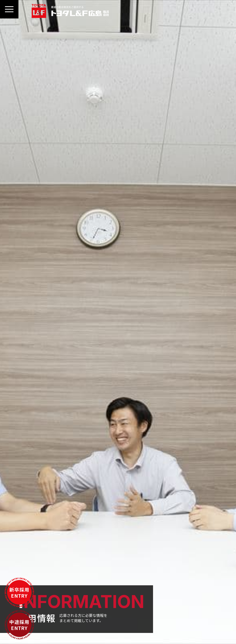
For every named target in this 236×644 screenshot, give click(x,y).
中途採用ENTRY (19, 625)
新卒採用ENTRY (19, 592)
